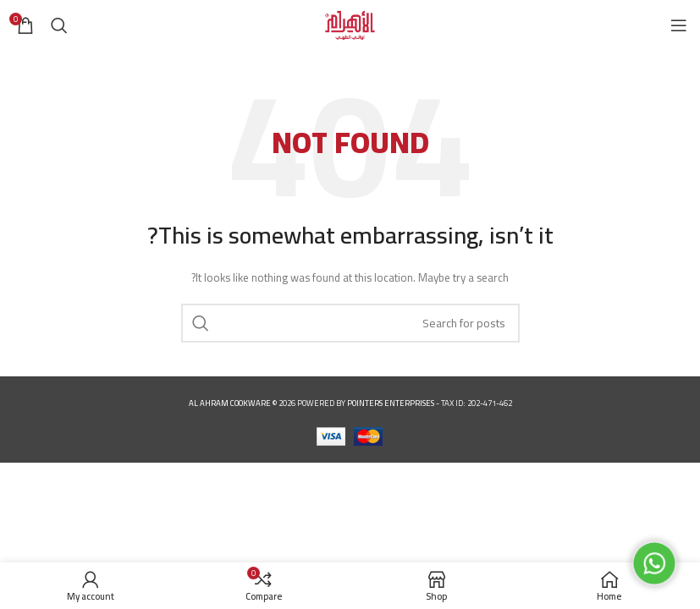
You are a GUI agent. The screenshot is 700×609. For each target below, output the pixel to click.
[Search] (59, 25)
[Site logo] (350, 24)
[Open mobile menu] (679, 25)
